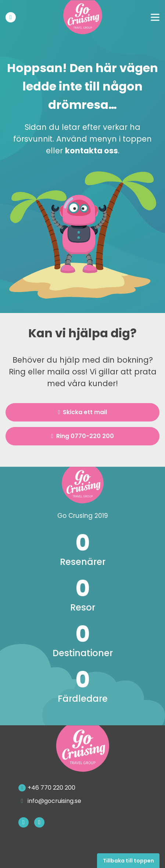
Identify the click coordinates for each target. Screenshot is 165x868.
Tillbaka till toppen (128, 861)
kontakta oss (92, 151)
